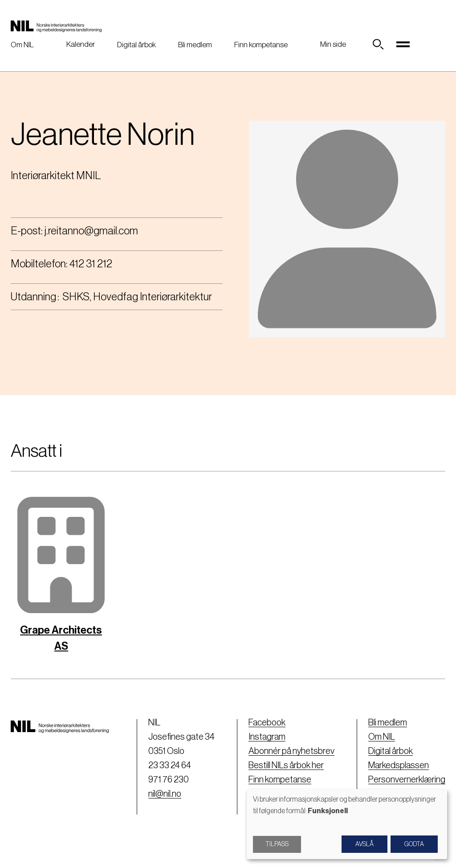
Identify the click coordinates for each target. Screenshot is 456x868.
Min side (333, 44)
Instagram (267, 737)
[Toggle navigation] (403, 45)
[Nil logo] (56, 26)
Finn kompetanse (261, 45)
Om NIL (22, 45)
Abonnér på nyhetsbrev (291, 751)
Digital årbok (136, 45)
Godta (414, 844)
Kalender (81, 44)
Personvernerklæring (407, 780)
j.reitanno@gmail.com (91, 231)
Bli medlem (195, 45)
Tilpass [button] (277, 844)
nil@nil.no (165, 794)
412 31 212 (91, 264)
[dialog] (347, 824)
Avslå (364, 844)
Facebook (267, 723)
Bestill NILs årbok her (286, 766)
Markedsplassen (399, 766)
